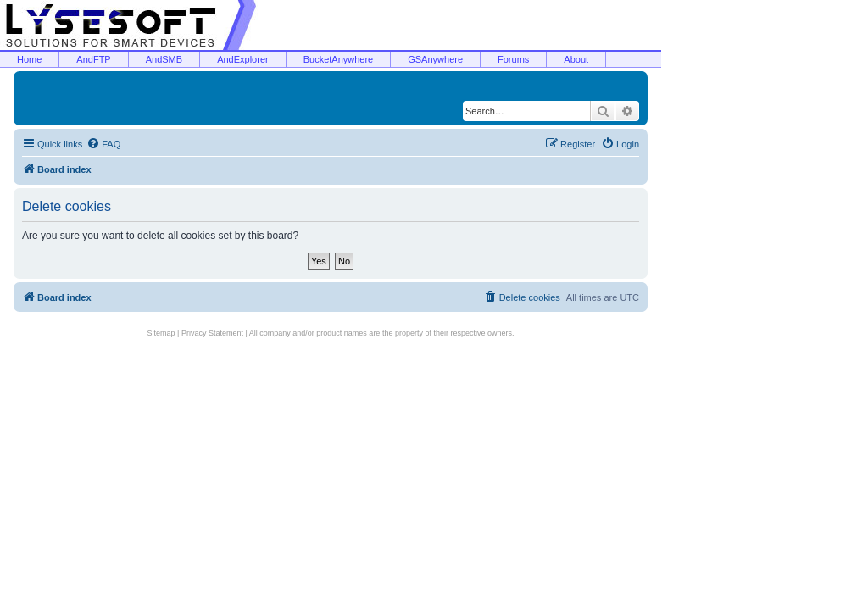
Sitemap (161, 333)
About (576, 59)
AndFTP (93, 59)
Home (29, 59)
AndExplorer (243, 59)
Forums (513, 59)
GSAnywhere (435, 59)
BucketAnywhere (339, 59)
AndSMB (164, 59)
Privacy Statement (212, 333)
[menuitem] (103, 144)
